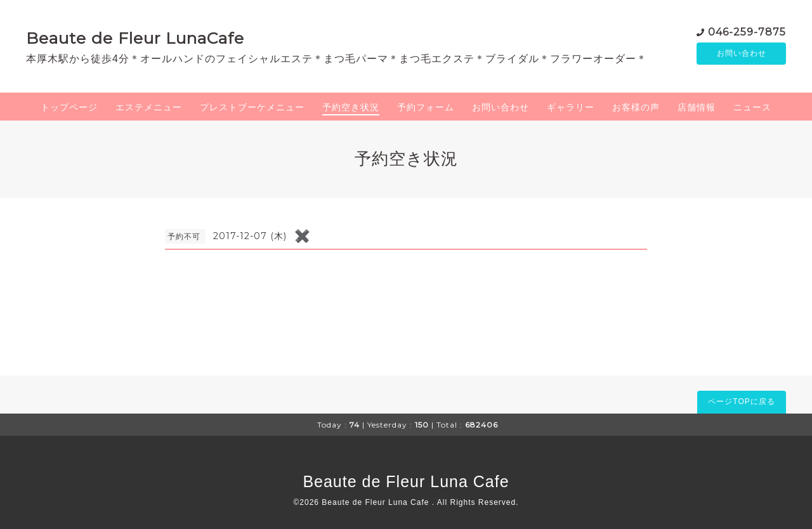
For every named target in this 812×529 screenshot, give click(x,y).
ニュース (752, 107)
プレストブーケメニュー (252, 107)
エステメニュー (149, 107)
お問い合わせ (742, 54)
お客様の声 (636, 107)
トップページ (69, 107)
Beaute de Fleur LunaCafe (135, 38)
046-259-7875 (747, 31)
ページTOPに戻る (741, 402)
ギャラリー (571, 107)
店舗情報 (697, 107)
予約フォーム (426, 107)
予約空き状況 (351, 107)
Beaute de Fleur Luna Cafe (406, 481)
